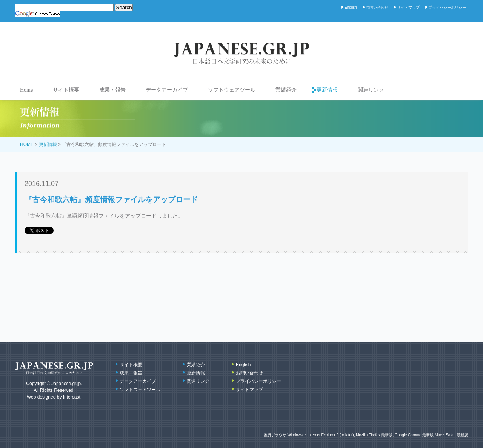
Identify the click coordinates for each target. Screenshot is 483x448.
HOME (27, 144)
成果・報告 (112, 90)
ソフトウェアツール (232, 90)
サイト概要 (66, 90)
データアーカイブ (167, 90)
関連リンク (371, 90)
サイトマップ (408, 7)
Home (26, 90)
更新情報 (327, 90)
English (351, 7)
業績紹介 (286, 90)
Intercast (72, 397)
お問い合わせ (377, 7)
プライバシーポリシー (447, 7)
